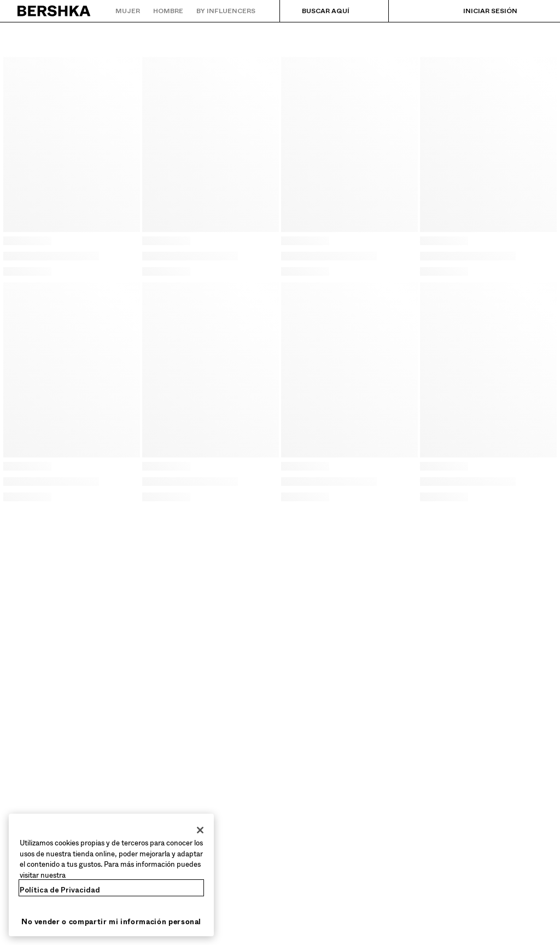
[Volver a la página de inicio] (54, 11)
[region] (111, 875)
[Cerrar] (200, 830)
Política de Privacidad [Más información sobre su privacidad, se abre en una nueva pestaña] (60, 890)
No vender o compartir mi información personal (111, 922)
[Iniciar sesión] (479, 11)
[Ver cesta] (534, 11)
